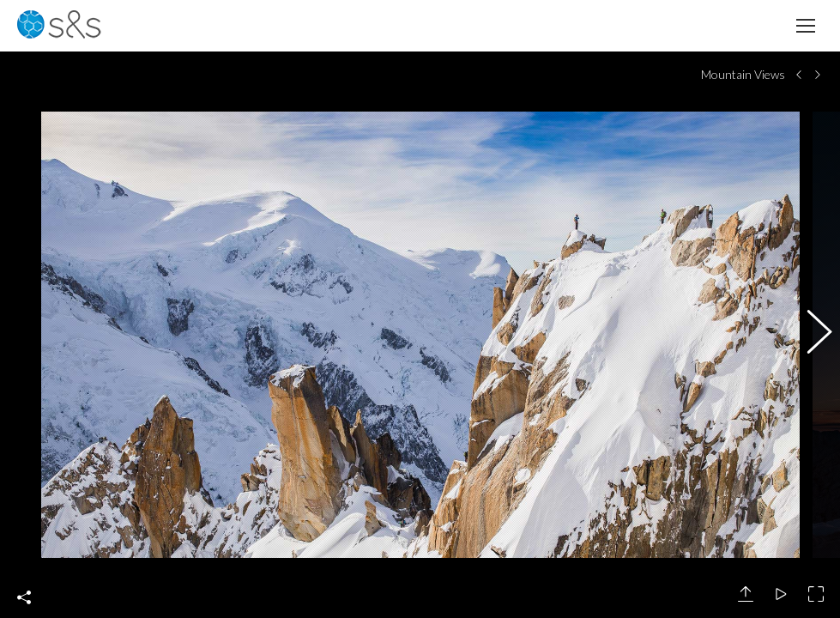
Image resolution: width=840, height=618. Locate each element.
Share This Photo (24, 597)
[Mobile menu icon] (806, 26)
